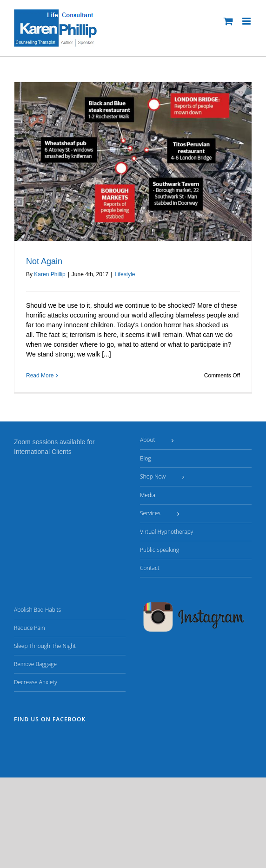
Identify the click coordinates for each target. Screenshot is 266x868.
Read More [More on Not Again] (40, 376)
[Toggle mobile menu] (247, 21)
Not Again (44, 261)
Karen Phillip (50, 274)
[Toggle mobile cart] (228, 21)
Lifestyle (125, 274)
